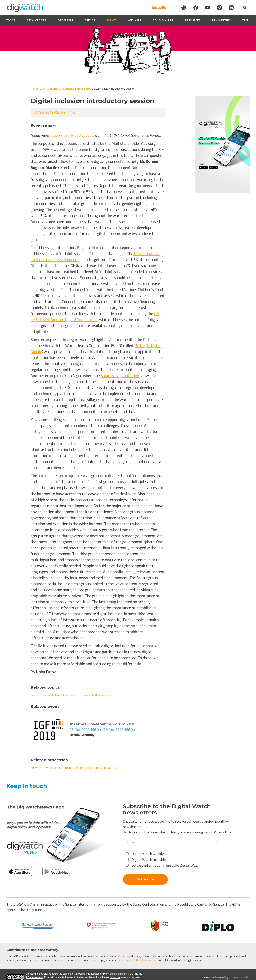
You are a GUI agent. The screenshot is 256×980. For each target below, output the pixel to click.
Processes (65, 21)
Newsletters (221, 21)
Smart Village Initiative (120, 376)
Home (34, 89)
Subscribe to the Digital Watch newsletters (167, 809)
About (207, 978)
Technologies (37, 21)
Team (246, 21)
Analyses (135, 21)
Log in (245, 978)
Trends (90, 21)
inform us (115, 977)
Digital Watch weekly (145, 854)
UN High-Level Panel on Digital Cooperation (95, 316)
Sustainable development (96, 695)
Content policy (40, 695)
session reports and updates (72, 135)
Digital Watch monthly (146, 859)
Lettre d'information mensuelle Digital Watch (163, 865)
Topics (11, 21)
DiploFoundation (112, 974)
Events (112, 21)
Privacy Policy (223, 832)
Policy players (163, 21)
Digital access (64, 695)
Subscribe (144, 8)
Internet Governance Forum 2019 (70, 89)
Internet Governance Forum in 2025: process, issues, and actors (74, 768)
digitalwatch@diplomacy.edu (138, 960)
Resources (193, 21)
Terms (235, 978)
